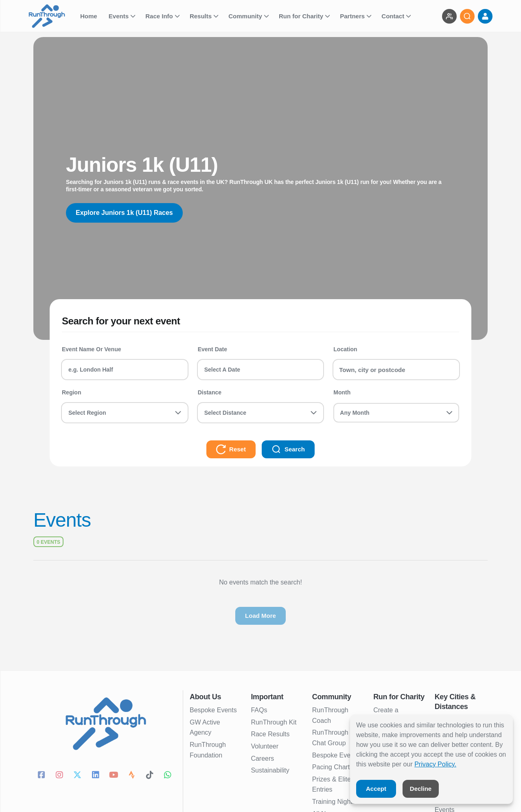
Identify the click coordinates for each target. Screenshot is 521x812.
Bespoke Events (213, 710)
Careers (262, 758)
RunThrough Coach (330, 715)
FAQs (259, 710)
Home (90, 16)
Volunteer (265, 746)
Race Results (270, 734)
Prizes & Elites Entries (333, 785)
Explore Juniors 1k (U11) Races (124, 213)
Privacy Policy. (435, 764)
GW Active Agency (205, 728)
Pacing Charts (333, 767)
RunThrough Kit (274, 722)
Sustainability (270, 770)
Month (342, 392)
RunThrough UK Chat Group (336, 738)
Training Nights (334, 802)
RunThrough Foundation (208, 750)
